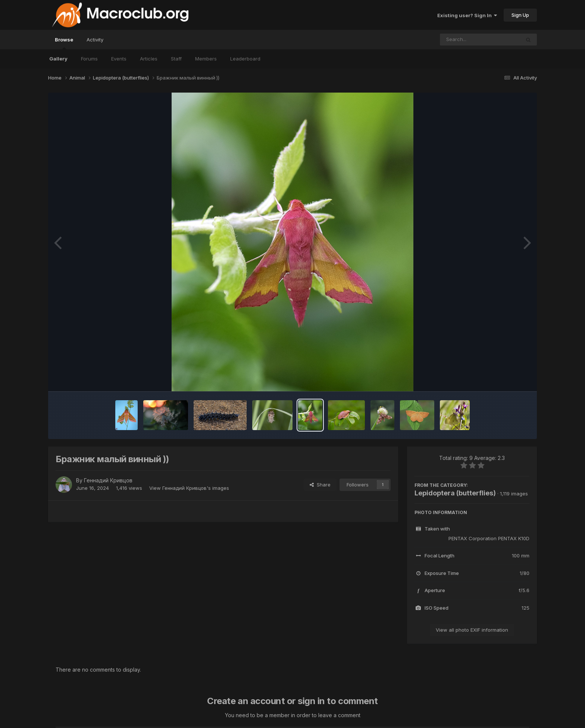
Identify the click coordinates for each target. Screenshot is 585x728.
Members (206, 59)
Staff (176, 59)
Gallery (58, 59)
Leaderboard (245, 59)
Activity (95, 40)
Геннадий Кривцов (108, 480)
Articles (149, 59)
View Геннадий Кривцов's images (189, 488)
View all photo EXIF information (472, 630)
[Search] (460, 40)
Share (320, 485)
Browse (64, 43)
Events (119, 59)
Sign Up (520, 15)
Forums (89, 59)
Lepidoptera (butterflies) (455, 493)
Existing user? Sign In (467, 15)
